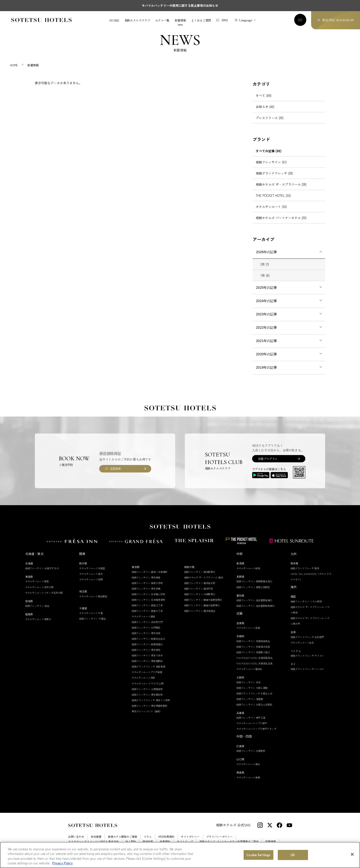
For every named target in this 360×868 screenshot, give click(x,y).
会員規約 (165, 841)
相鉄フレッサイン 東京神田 (146, 577)
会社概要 (96, 837)
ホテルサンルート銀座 (143, 616)
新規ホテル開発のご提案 (123, 837)
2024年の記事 (266, 301)
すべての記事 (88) (269, 151)
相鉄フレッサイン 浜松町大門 (147, 622)
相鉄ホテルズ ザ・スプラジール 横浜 (204, 577)
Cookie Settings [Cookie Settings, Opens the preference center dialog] (258, 856)
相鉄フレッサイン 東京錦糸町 (147, 695)
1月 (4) (265, 275)
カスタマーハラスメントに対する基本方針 (94, 841)
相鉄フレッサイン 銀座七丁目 (147, 611)
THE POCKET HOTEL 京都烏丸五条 (254, 663)
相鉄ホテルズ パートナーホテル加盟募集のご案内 (229, 841)
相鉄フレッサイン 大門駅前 (146, 628)
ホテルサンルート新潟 (248, 568)
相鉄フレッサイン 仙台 (37, 606)
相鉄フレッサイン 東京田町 (146, 650)
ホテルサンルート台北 (302, 643)
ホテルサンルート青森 (37, 581)
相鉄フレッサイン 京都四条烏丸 (253, 641)
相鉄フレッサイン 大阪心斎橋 (252, 688)
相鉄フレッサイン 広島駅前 (251, 751)
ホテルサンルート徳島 (248, 777)
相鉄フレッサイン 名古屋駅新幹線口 (255, 606)
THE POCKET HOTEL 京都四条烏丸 (254, 658)
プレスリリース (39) (270, 118)
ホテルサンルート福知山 (249, 669)
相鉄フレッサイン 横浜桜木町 (200, 583)
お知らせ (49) (265, 107)
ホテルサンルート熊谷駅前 (93, 596)
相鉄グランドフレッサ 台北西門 (307, 637)
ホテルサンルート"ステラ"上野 (148, 683)
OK (293, 856)
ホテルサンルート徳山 (248, 764)
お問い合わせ (76, 837)
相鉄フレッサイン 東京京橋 (146, 589)
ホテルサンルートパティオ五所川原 (44, 593)
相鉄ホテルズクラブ (137, 20)
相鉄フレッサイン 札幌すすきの (42, 568)
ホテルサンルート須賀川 (38, 619)
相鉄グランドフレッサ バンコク (307, 669)
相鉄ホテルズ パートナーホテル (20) (281, 218)
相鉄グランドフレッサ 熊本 (305, 568)
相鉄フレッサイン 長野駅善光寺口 (254, 581)
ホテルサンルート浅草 (143, 678)
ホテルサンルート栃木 (91, 574)
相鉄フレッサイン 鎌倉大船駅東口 (202, 605)
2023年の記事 (266, 314)
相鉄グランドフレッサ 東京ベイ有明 (151, 700)
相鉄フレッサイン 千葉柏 (92, 619)
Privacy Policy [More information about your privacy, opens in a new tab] (62, 864)
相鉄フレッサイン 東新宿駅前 (147, 661)
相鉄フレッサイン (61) (271, 162)
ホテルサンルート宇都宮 (92, 568)
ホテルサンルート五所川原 (39, 587)
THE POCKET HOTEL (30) (273, 195)
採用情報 (270, 841)
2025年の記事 (266, 288)
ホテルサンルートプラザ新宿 (147, 672)
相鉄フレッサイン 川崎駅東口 (200, 594)
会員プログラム (268, 459)
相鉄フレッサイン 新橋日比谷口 (148, 639)
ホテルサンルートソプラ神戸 (252, 723)
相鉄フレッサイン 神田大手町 (147, 583)
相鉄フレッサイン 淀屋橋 (250, 699)
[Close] (352, 855)
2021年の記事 (266, 341)
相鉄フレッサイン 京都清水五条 (253, 647)
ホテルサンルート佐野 (91, 579)
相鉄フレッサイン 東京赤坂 (146, 633)
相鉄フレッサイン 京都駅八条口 (253, 652)
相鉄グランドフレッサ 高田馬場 (148, 666)
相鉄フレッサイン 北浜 (248, 682)
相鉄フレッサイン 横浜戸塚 (199, 589)
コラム (148, 837)
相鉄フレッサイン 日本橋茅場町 (148, 600)
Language (246, 20)
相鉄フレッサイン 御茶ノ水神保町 (150, 572)
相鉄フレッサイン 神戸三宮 (251, 718)
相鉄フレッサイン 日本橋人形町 (148, 594)
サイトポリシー (190, 837)
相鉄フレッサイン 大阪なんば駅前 (254, 704)
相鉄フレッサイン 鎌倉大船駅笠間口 (203, 600)
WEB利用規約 (166, 837)
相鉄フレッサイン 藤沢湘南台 (200, 611)
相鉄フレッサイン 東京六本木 (147, 655)
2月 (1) (265, 264)
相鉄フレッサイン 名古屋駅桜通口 (254, 600)
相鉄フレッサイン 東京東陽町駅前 (150, 706)
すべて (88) (264, 95)
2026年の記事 (266, 252)
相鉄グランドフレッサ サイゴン (307, 656)
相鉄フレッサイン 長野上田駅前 (253, 587)
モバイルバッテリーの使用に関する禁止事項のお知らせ (180, 5)
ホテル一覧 (162, 20)
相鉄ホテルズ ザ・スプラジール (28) (281, 184)
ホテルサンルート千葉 (91, 613)
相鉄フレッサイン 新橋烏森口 (147, 644)
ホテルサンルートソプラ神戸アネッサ (256, 729)
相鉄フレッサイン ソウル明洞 (306, 601)
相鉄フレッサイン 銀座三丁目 (147, 605)
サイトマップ (185, 841)
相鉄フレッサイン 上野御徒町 (147, 689)
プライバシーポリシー (219, 837)
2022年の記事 (266, 327)
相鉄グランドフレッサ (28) (274, 173)
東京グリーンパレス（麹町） (147, 711)
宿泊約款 (148, 841)
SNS (225, 20)
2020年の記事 (266, 354)
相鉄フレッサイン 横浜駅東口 (200, 572)
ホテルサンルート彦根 (248, 628)
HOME (114, 20)
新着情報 (180, 20)
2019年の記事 (266, 367)
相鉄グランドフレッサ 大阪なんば (254, 693)
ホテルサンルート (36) (271, 207)
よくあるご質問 (201, 20)
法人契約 (131, 841)
